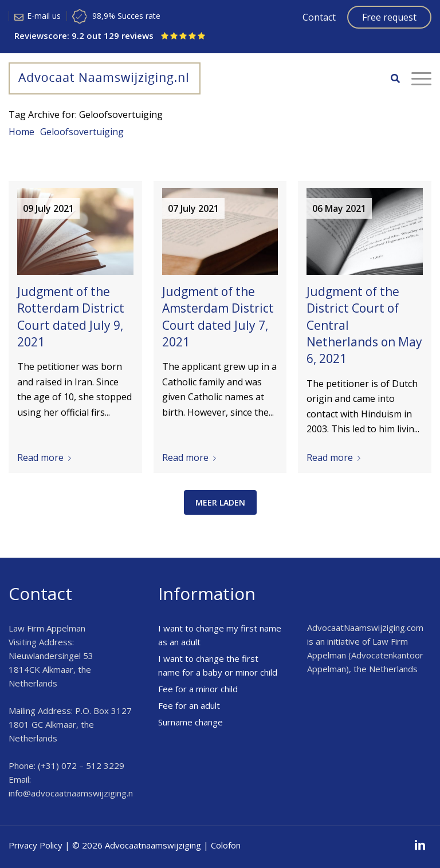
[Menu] (416, 78)
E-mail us (44, 16)
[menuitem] (390, 78)
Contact (319, 17)
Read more (46, 457)
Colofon (226, 845)
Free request (389, 17)
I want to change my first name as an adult (220, 635)
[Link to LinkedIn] (420, 845)
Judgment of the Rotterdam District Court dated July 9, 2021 (71, 317)
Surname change (190, 722)
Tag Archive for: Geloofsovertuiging (86, 115)
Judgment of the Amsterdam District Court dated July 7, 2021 (218, 317)
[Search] (390, 78)
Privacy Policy (36, 845)
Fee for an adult (189, 705)
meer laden (220, 502)
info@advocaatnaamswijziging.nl (72, 793)
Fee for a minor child (198, 689)
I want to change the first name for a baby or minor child (218, 665)
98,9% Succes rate (126, 16)
